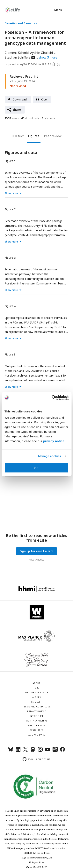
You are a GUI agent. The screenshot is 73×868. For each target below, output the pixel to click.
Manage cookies (50, 456)
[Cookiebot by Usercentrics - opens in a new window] (52, 398)
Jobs (37, 688)
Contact (36, 702)
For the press (37, 725)
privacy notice (54, 441)
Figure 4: (11, 306)
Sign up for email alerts (36, 551)
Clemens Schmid (17, 53)
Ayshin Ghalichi (42, 53)
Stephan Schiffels (20, 57)
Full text (18, 136)
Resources (36, 730)
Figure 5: (11, 354)
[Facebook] (62, 751)
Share (17, 110)
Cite (44, 99)
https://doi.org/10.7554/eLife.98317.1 (28, 64)
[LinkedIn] (18, 751)
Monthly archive (36, 721)
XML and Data (37, 735)
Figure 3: (11, 258)
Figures (34, 136)
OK (36, 468)
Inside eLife (36, 716)
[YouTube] (48, 751)
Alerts (36, 697)
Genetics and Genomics (21, 23)
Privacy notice (37, 560)
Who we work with (36, 693)
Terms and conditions (36, 707)
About (36, 683)
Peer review (53, 136)
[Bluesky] (11, 751)
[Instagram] (40, 751)
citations (48, 118)
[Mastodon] (33, 751)
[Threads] (55, 751)
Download (20, 99)
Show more (11, 193)
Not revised (18, 86)
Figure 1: (11, 161)
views (12, 118)
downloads (30, 118)
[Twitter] (26, 751)
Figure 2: (11, 209)
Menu (58, 10)
